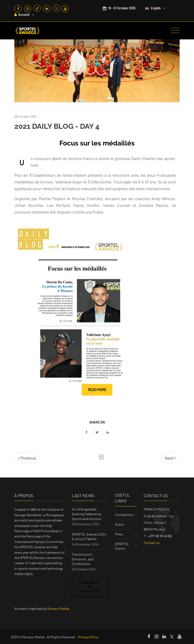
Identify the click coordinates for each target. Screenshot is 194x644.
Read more (97, 390)
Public (120, 524)
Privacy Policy (88, 637)
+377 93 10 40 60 (160, 536)
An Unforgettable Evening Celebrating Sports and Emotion (87, 514)
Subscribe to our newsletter (90, 587)
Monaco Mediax (58, 609)
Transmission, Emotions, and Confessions (83, 559)
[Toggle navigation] (175, 31)
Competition (124, 515)
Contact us (152, 543)
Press (119, 534)
